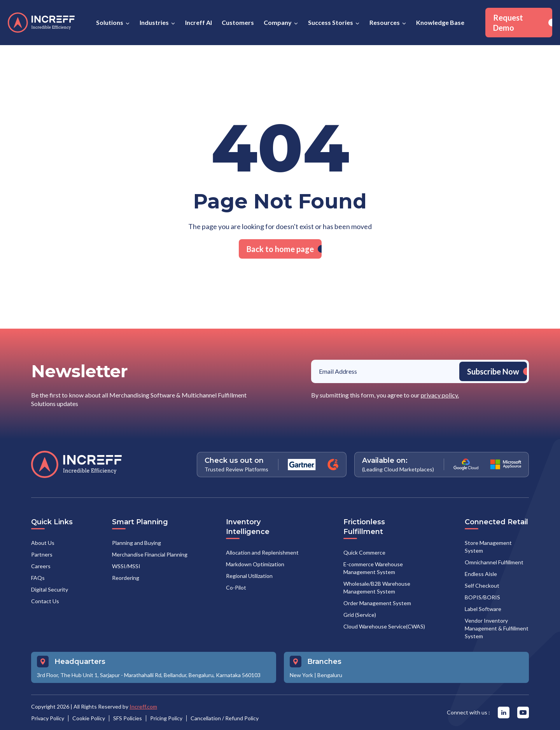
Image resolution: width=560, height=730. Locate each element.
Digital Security (50, 589)
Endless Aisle (481, 574)
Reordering (126, 578)
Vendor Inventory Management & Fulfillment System (497, 628)
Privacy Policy (48, 718)
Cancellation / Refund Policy (225, 718)
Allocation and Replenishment (262, 552)
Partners (42, 554)
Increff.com (143, 706)
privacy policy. (440, 395)
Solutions (110, 22)
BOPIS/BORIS (482, 597)
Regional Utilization (249, 576)
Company (278, 22)
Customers (238, 22)
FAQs (38, 578)
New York (301, 675)
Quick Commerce (364, 552)
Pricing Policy (166, 718)
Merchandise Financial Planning (150, 554)
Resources (385, 22)
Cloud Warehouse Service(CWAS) (384, 626)
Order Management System (377, 603)
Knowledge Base (440, 22)
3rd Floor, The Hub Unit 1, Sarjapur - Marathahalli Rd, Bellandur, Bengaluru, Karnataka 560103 (149, 675)
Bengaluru (330, 675)
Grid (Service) (360, 615)
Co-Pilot (236, 587)
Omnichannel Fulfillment (494, 562)
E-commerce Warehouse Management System (373, 568)
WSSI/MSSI (126, 566)
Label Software (483, 609)
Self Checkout (482, 586)
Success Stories (331, 22)
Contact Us (45, 601)
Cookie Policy (89, 718)
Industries (154, 22)
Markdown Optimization (255, 564)
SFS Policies (128, 718)
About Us (43, 543)
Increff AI (199, 22)
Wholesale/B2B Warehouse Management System (377, 587)
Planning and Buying (136, 543)
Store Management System (488, 547)
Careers (41, 566)
